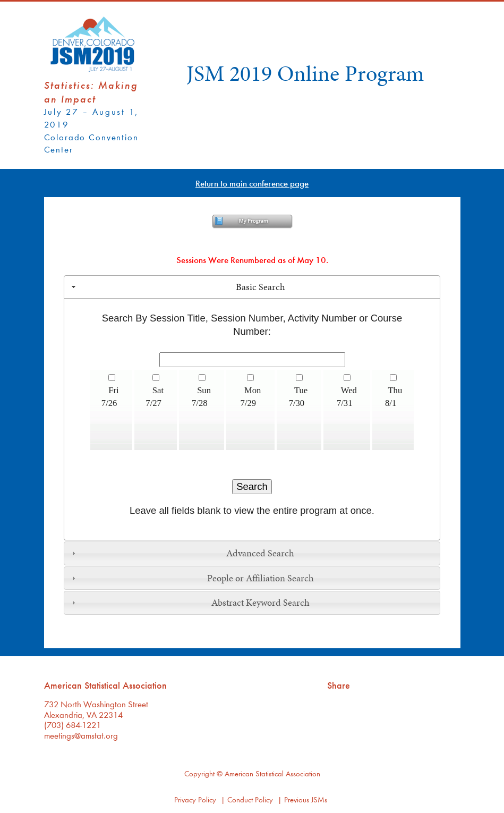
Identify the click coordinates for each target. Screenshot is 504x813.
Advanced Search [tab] (182, 553)
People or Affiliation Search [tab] (191, 578)
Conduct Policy (250, 799)
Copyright (199, 773)
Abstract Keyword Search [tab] (189, 603)
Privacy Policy (195, 799)
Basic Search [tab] (177, 287)
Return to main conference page (252, 183)
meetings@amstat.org (81, 735)
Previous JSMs (306, 799)
